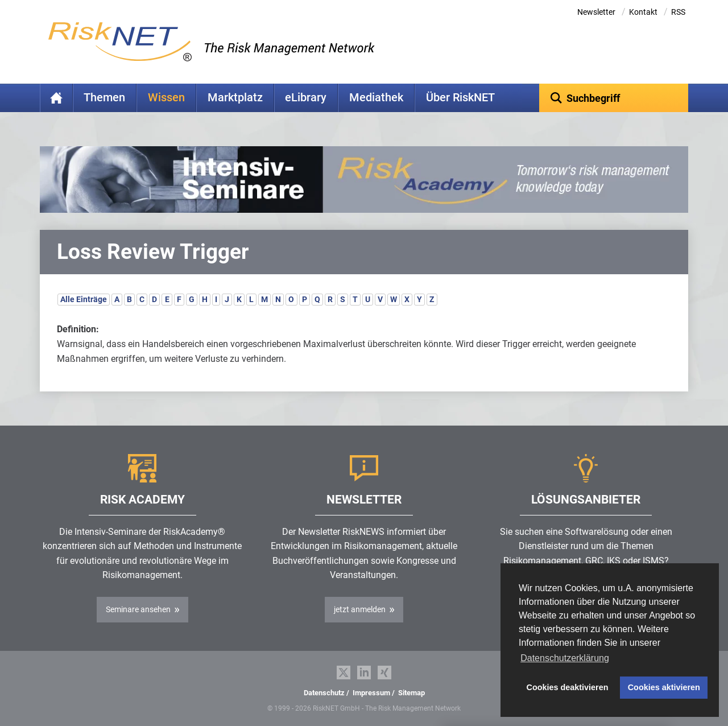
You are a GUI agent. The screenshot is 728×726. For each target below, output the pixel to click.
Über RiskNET (460, 98)
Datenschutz (324, 693)
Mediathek (376, 98)
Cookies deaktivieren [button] (568, 687)
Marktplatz (235, 98)
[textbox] (614, 98)
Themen (104, 98)
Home (56, 98)
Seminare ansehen (138, 609)
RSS (678, 12)
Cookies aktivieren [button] (664, 687)
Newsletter (596, 12)
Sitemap (411, 693)
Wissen (166, 98)
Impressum (371, 693)
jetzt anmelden (360, 609)
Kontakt (643, 12)
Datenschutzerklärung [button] (565, 658)
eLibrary (306, 98)
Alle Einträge (84, 299)
